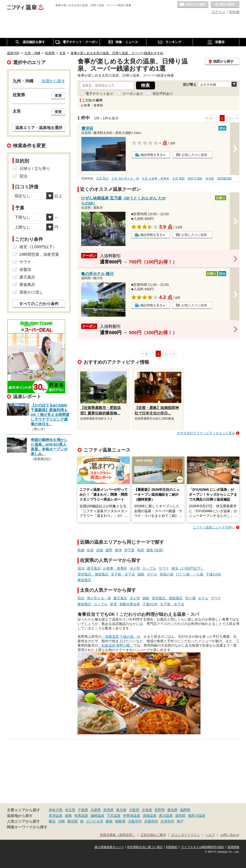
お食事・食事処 (115, 568)
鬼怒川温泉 (197, 816)
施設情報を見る (152, 155)
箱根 (68, 816)
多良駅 (210, 179)
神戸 (180, 821)
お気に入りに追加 (194, 155)
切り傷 (190, 598)
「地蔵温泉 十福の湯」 (119, 637)
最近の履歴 (225, 5)
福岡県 (185, 810)
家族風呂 (84, 580)
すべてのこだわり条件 (39, 304)
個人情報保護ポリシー (109, 847)
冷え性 (135, 568)
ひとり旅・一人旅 (190, 574)
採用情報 (233, 847)
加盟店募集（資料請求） (117, 835)
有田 (140, 550)
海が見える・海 (99, 598)
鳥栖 (81, 550)
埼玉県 (70, 810)
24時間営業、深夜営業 (39, 254)
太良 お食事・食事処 (155, 179)
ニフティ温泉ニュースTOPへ (214, 527)
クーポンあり (133, 94)
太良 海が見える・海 (125, 179)
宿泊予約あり (163, 94)
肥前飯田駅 (225, 179)
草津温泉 (56, 816)
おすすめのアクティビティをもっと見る (206, 433)
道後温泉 (150, 816)
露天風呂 (94, 568)
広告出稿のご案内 (153, 835)
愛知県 (172, 810)
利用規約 (172, 847)
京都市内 (151, 821)
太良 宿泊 (102, 179)
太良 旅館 (178, 179)
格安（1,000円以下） (188, 568)
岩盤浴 (25, 270)
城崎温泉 (97, 816)
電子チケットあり (99, 94)
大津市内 (167, 821)
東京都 (121, 810)
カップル (149, 568)
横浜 (52, 821)
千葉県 (83, 810)
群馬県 (108, 810)
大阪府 (134, 810)
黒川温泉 (166, 816)
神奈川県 (56, 810)
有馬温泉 (81, 816)
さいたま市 (95, 821)
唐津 (118, 550)
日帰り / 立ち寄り (35, 169)
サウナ (164, 568)
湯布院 (180, 816)
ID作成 (234, 12)
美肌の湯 (167, 574)
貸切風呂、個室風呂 (93, 574)
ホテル (152, 574)
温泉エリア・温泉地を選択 (39, 128)
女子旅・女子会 (123, 574)
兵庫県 (96, 810)
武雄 (100, 550)
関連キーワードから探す (27, 827)
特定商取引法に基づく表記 (145, 847)
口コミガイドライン (186, 835)
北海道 (147, 810)
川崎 (61, 821)
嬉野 (109, 550)
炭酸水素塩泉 (130, 604)
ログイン (218, 12)
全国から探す (53, 81)
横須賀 (73, 821)
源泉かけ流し (31, 292)
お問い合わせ (230, 835)
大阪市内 (135, 821)
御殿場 (120, 821)
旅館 (141, 574)
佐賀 (90, 550)
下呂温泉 (114, 816)
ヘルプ (210, 835)
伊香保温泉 (132, 816)
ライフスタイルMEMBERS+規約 (203, 847)
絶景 (113, 604)
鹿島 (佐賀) (155, 550)
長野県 (160, 810)
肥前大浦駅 (195, 179)
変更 (58, 96)
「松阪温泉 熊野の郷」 (116, 645)
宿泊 (81, 568)
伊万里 (129, 550)
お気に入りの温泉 (193, 5)
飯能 (109, 821)
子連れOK (214, 574)
